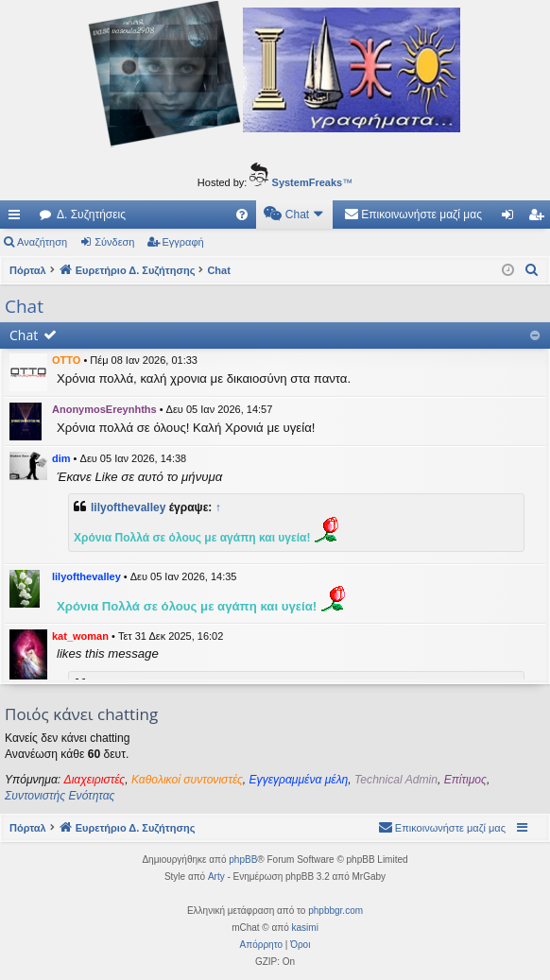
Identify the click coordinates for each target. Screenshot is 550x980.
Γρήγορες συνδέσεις (18, 218)
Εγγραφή (183, 242)
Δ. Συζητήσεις (91, 215)
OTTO (66, 360)
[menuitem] (242, 215)
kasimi (305, 928)
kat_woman (80, 636)
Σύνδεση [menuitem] (512, 218)
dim (61, 458)
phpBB (243, 860)
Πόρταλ (28, 270)
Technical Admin (396, 780)
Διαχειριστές (95, 780)
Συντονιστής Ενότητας (60, 796)
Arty (216, 877)
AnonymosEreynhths (104, 409)
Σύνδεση (114, 242)
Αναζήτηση (42, 242)
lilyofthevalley (128, 507)
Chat (24, 335)
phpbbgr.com (335, 911)
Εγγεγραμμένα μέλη (299, 780)
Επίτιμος (465, 780)
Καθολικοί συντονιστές (187, 780)
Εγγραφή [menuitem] (540, 218)
